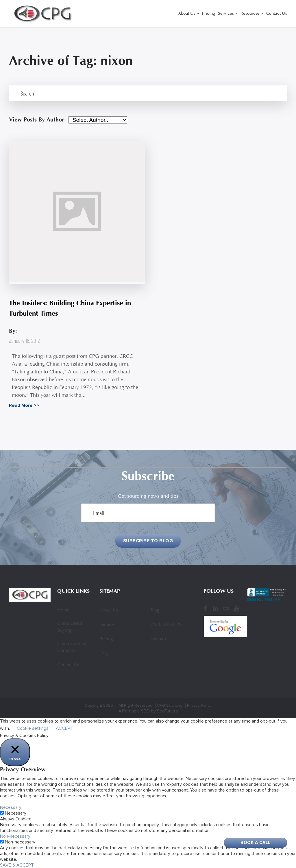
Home (63, 610)
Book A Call (256, 843)
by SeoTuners (164, 711)
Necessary (16, 813)
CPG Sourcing (170, 705)
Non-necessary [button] (15, 836)
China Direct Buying (70, 627)
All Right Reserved (135, 705)
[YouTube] (237, 609)
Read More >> (24, 405)
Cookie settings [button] (33, 728)
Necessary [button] (11, 807)
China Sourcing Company (72, 647)
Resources (250, 14)
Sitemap (158, 639)
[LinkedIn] (215, 609)
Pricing (209, 14)
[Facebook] (206, 609)
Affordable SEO (134, 711)
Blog (155, 610)
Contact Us (277, 14)
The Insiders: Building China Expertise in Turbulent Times (70, 308)
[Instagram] (226, 609)
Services (226, 14)
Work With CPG (166, 625)
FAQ (104, 654)
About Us (187, 14)
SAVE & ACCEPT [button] (17, 865)
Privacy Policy (199, 705)
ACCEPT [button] (64, 728)
